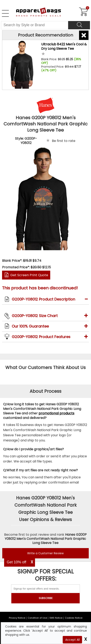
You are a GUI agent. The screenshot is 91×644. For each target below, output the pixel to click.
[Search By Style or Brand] (35, 25)
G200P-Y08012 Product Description (43, 299)
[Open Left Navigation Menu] (5, 13)
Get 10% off (17, 562)
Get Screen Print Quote (29, 275)
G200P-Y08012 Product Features (41, 337)
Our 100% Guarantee (30, 326)
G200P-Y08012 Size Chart (35, 316)
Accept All (72, 640)
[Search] (79, 25)
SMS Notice (56, 618)
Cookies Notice (74, 618)
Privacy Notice (17, 618)
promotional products (56, 413)
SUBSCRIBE (46, 598)
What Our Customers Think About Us (45, 367)
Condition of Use (37, 618)
